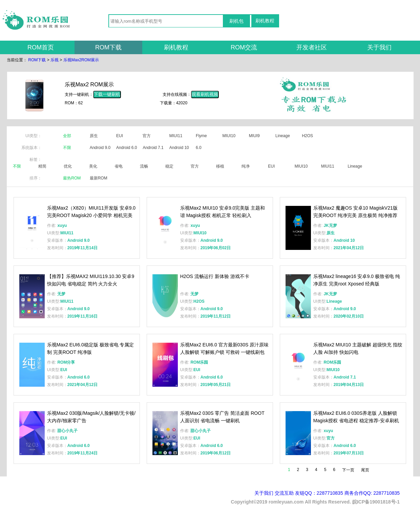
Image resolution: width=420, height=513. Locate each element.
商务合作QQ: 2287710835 (372, 493)
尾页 (365, 470)
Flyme (201, 136)
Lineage (283, 136)
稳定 (169, 166)
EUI (120, 136)
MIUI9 (254, 136)
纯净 (246, 166)
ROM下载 (108, 47)
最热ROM (72, 178)
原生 (94, 136)
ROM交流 (244, 47)
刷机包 (236, 21)
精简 (42, 166)
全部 (67, 136)
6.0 (199, 148)
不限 (67, 148)
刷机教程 (265, 21)
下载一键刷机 (107, 94)
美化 (93, 166)
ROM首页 (41, 47)
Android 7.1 (153, 148)
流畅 (144, 166)
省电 (119, 166)
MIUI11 (176, 136)
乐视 (55, 60)
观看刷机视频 (205, 94)
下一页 (348, 470)
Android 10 (179, 148)
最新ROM (99, 178)
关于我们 (379, 47)
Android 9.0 (100, 148)
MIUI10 (229, 136)
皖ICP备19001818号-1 (376, 502)
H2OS (307, 136)
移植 (220, 166)
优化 (68, 166)
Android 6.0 (127, 148)
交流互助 (284, 493)
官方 (147, 136)
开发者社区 (312, 47)
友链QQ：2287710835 (319, 493)
